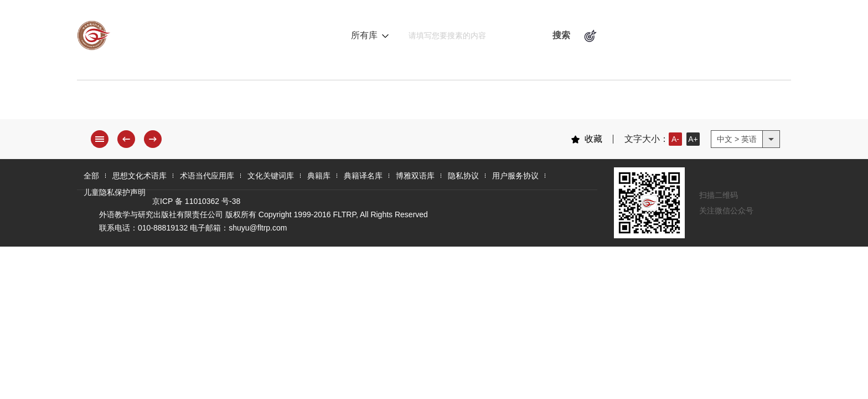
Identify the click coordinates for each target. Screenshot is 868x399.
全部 (91, 176)
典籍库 (463, 103)
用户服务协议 (515, 176)
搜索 (561, 35)
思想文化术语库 (184, 103)
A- (675, 139)
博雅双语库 (619, 103)
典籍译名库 (536, 103)
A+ (693, 139)
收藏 (587, 139)
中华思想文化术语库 (187, 35)
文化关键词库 (385, 103)
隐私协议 (463, 176)
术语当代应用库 (287, 103)
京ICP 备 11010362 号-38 (196, 201)
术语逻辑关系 (640, 35)
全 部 (105, 103)
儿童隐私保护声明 (115, 192)
